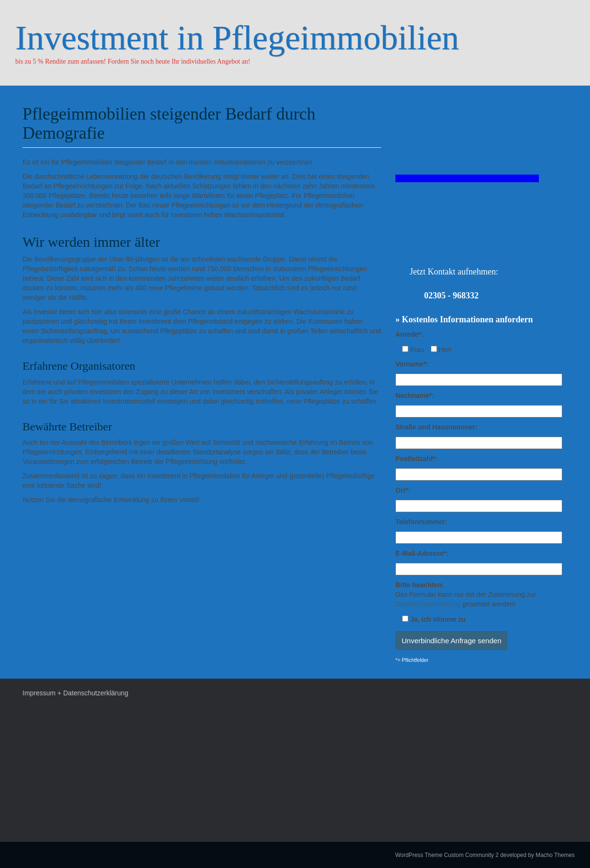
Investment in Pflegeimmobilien (237, 38)
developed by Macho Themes (537, 855)
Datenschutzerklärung (428, 604)
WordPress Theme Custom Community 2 (447, 855)
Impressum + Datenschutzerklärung (75, 693)
